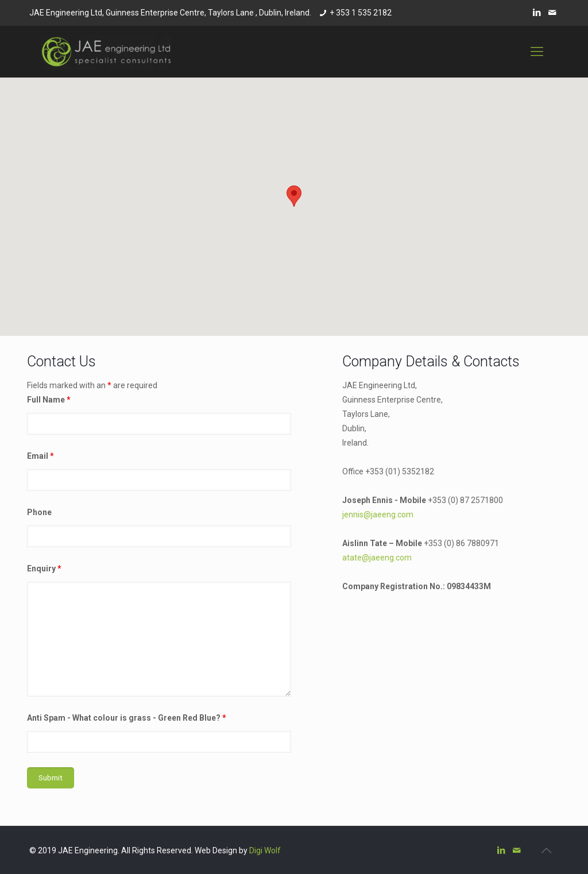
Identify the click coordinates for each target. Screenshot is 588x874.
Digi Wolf (265, 850)
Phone (39, 512)
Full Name (49, 400)
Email (40, 456)
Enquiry (44, 569)
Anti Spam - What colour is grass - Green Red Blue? (127, 718)
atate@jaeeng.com (377, 558)
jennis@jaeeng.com (378, 515)
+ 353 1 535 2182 (361, 13)
